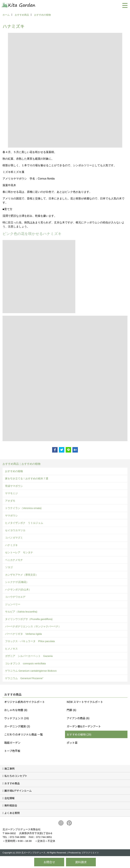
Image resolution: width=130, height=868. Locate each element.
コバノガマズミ (14, 538)
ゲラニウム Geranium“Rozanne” (24, 678)
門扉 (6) (72, 710)
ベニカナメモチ (14, 560)
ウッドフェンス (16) (17, 718)
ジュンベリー (13, 604)
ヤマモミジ (11, 493)
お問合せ (49, 862)
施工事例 (9, 768)
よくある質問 (12, 813)
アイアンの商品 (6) (78, 718)
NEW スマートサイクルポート (85, 702)
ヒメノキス (11, 649)
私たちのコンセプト (16, 776)
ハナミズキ (11, 545)
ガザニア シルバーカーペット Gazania (29, 656)
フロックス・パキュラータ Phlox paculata (30, 641)
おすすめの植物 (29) (79, 734)
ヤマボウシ (11, 516)
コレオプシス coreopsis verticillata (25, 663)
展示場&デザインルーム (18, 791)
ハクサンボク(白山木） (18, 589)
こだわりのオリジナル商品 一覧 (24, 734)
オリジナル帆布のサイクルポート (25, 702)
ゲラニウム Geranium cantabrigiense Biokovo (31, 671)
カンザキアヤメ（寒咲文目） (22, 575)
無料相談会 (11, 805)
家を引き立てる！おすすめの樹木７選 (27, 478)
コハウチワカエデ (15, 597)
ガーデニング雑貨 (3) (17, 726)
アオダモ (10, 501)
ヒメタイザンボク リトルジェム (24, 523)
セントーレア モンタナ (19, 552)
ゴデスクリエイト (90, 853)
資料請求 (81, 862)
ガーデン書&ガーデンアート (84, 726)
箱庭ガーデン (12, 743)
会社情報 (9, 798)
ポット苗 (72, 743)
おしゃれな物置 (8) (16, 710)
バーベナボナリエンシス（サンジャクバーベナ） (33, 626)
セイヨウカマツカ (15, 530)
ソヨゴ (9, 567)
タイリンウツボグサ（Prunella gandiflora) (29, 619)
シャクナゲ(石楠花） (17, 582)
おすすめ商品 (12, 783)
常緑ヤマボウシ (14, 486)
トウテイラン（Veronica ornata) (23, 508)
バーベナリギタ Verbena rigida (23, 634)
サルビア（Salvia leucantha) (21, 612)
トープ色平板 (12, 751)
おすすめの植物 (14, 471)
